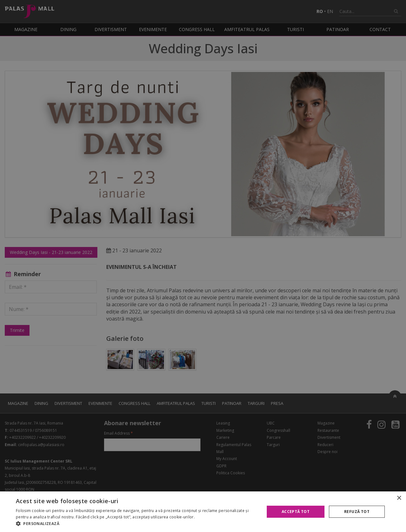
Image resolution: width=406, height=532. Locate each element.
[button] (137, 524)
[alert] (203, 266)
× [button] (399, 498)
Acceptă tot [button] (296, 512)
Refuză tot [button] (357, 512)
